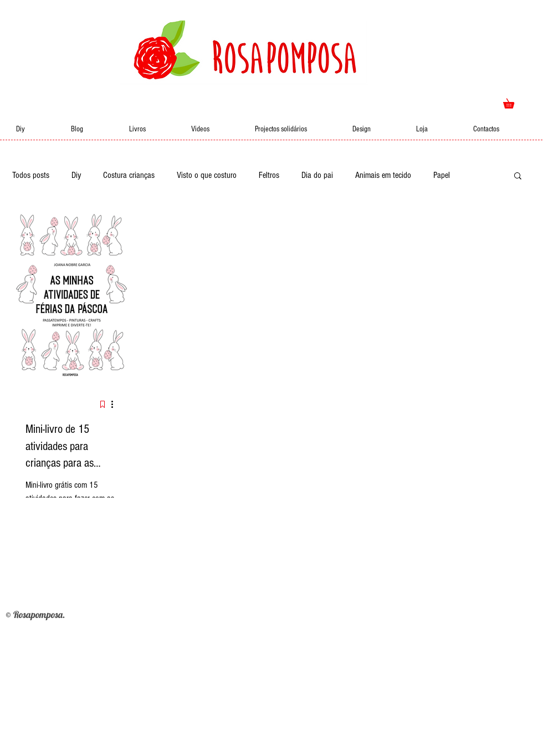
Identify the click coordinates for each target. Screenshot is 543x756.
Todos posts (31, 175)
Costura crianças (129, 175)
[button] (513, 102)
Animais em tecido (383, 175)
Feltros (269, 175)
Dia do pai (317, 175)
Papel (442, 175)
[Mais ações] (116, 405)
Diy (76, 175)
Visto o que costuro (207, 175)
